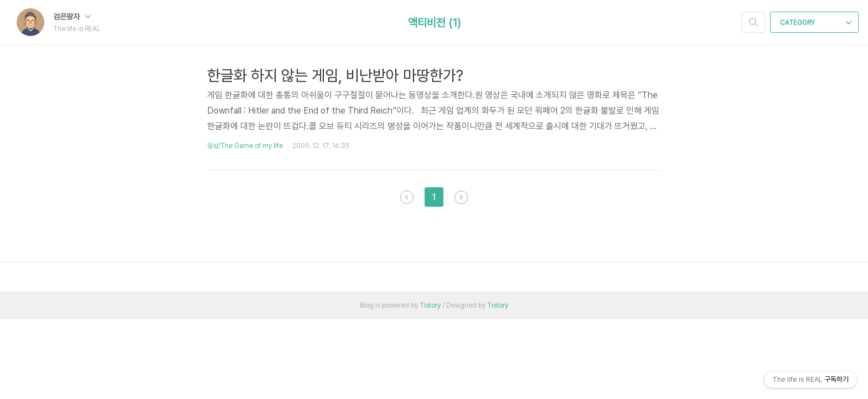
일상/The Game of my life (245, 146)
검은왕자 (72, 17)
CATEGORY (816, 23)
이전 (407, 197)
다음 (461, 197)
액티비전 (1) (434, 23)
